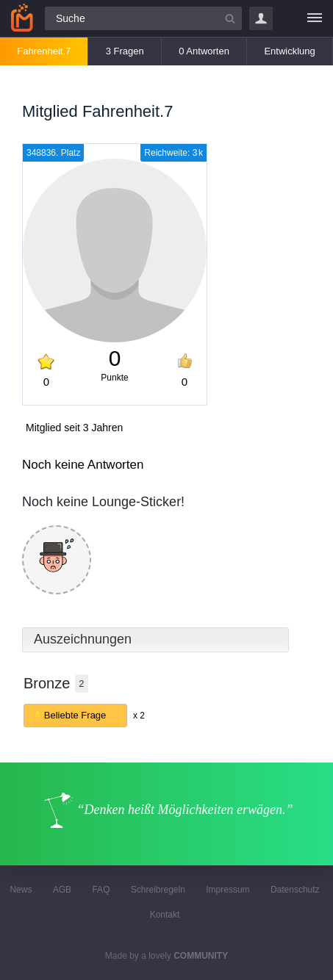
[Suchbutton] (230, 18)
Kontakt (165, 915)
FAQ (101, 890)
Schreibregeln (158, 890)
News (21, 890)
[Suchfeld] (143, 18)
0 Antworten (204, 51)
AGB (62, 890)
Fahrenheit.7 (44, 51)
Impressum (228, 890)
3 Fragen (125, 51)
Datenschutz (295, 890)
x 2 (139, 716)
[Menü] (315, 18)
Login (261, 18)
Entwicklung (289, 51)
